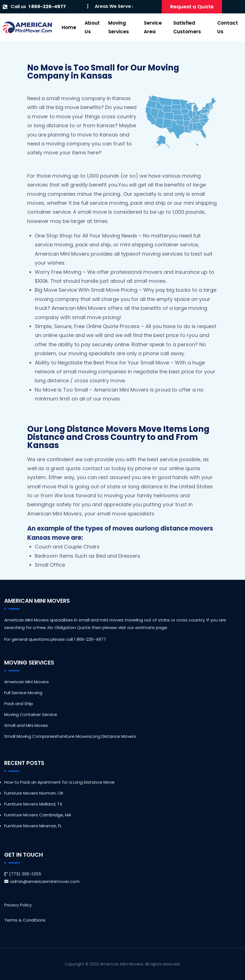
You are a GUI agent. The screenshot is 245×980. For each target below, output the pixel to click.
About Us (92, 27)
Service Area (153, 27)
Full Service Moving (23, 693)
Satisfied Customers (187, 27)
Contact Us (228, 27)
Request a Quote (192, 7)
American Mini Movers (26, 682)
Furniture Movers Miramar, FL (33, 826)
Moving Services (119, 27)
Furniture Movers (74, 736)
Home (69, 27)
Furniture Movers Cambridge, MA (38, 815)
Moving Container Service (31, 714)
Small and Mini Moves (26, 725)
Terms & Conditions (25, 920)
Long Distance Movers (113, 736)
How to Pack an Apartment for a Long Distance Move (59, 782)
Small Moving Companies (30, 736)
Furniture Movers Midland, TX (33, 804)
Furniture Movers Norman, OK (34, 793)
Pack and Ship (19, 704)
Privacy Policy (18, 905)
